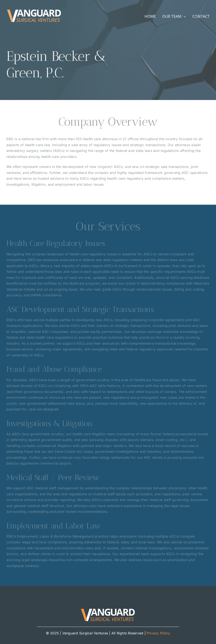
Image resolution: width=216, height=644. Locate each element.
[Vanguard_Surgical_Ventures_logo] (34, 10)
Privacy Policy (158, 633)
